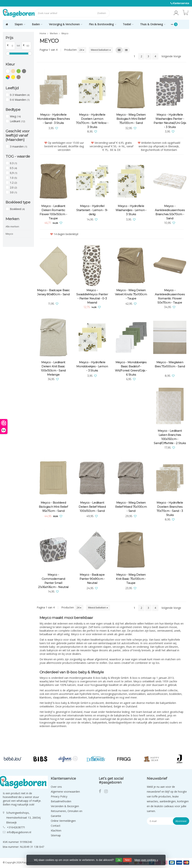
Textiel (128, 24)
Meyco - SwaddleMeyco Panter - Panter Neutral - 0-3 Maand (92, 296)
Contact (56, 826)
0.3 (13, 163)
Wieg (15, 116)
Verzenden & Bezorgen (65, 806)
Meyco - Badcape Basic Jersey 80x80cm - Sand (53, 292)
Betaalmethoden (61, 801)
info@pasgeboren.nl (19, 832)
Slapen (20, 24)
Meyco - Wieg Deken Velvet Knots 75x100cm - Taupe (131, 294)
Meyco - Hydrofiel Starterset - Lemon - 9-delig (92, 210)
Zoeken (102, 13)
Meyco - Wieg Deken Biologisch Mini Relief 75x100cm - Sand (131, 119)
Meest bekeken (101, 50)
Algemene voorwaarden (65, 792)
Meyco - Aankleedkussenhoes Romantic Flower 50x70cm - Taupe (170, 296)
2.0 (13, 187)
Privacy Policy (59, 796)
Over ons (56, 787)
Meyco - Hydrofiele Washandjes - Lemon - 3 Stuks (131, 210)
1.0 (13, 178)
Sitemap (56, 835)
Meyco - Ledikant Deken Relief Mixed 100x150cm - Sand (92, 507)
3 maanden (18, 146)
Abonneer (181, 821)
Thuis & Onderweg (153, 24)
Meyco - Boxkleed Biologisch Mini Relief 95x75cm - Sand (53, 507)
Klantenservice (181, 3)
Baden (37, 24)
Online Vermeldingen (63, 821)
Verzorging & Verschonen (66, 24)
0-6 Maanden (20, 100)
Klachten (56, 830)
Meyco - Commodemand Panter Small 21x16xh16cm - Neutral (53, 581)
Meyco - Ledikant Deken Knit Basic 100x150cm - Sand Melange (53, 368)
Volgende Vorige (171, 56)
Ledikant (17, 121)
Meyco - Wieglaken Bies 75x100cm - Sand (170, 364)
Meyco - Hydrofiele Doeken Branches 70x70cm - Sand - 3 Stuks (170, 509)
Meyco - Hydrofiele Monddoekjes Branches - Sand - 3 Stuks (53, 119)
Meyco (9, 234)
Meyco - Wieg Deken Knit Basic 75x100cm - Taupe (131, 579)
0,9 (13, 173)
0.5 (13, 168)
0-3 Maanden (20, 95)
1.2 (13, 183)
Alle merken (12, 226)
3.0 (13, 192)
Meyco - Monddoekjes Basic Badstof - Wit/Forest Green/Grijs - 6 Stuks (131, 368)
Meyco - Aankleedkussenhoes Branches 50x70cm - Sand (170, 212)
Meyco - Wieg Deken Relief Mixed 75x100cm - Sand (131, 507)
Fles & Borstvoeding (103, 24)
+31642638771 (16, 827)
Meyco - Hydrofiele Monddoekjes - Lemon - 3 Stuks (92, 366)
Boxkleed (17, 209)
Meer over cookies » (146, 860)
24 (82, 50)
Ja (119, 860)
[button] (176, 13)
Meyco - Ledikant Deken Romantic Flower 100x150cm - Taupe (53, 212)
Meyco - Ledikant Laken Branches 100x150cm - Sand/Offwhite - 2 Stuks (170, 437)
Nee (127, 860)
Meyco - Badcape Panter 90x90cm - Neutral (92, 579)
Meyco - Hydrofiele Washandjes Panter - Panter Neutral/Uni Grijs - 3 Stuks (170, 121)
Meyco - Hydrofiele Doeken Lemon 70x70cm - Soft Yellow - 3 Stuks (92, 121)
